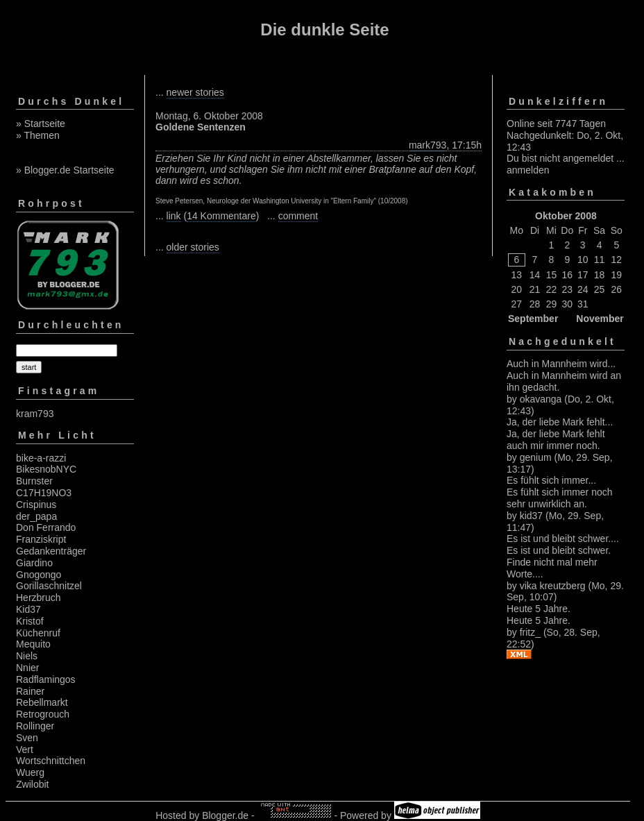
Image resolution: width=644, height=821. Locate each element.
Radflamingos (46, 679)
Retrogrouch (43, 714)
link (174, 216)
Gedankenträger (51, 551)
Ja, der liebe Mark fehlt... (560, 422)
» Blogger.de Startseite (65, 170)
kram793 (35, 414)
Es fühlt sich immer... (551, 480)
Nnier (27, 668)
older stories (193, 247)
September (533, 319)
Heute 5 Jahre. (539, 609)
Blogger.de (225, 815)
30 (568, 304)
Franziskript (41, 539)
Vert (25, 750)
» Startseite (41, 124)
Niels (27, 656)
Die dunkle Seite (324, 29)
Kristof (30, 621)
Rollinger (35, 726)
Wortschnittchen (51, 761)
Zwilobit (32, 784)
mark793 (427, 145)
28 (535, 304)
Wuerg (30, 772)
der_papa (36, 516)
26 (617, 289)
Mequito (33, 644)
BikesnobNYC (46, 469)
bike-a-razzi (41, 458)
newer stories (195, 92)
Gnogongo (39, 575)
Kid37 (28, 609)
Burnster (34, 481)
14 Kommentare (221, 216)
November (600, 319)
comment (298, 216)
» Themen (38, 135)
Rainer (30, 691)
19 (617, 275)
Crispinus (36, 505)
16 (568, 275)
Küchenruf (38, 633)
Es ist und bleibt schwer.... (563, 539)
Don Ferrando (46, 527)
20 (517, 289)
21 (535, 289)
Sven (27, 738)
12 (617, 260)
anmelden (528, 170)
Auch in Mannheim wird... (561, 364)
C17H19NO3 (44, 493)
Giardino (34, 563)
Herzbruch (39, 598)
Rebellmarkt (42, 702)
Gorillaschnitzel (49, 586)
